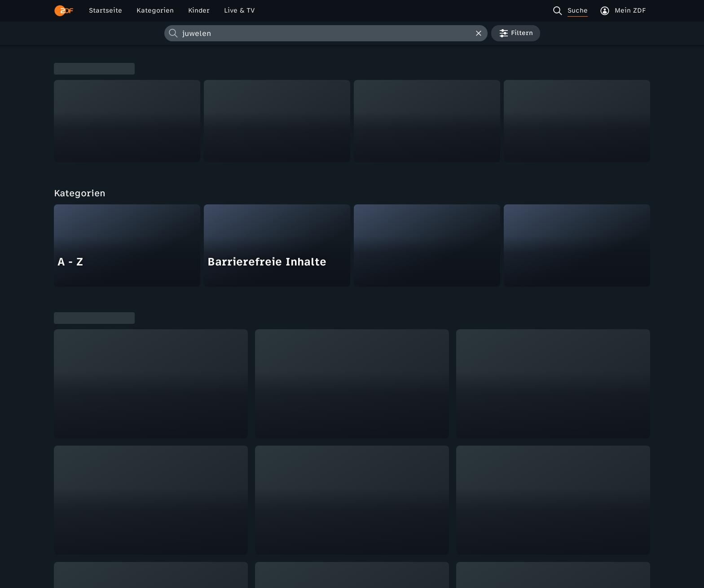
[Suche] (572, 11)
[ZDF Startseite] (64, 11)
